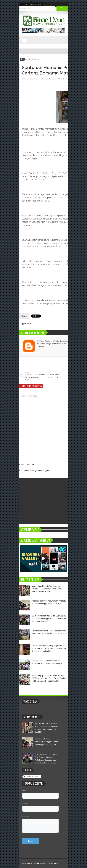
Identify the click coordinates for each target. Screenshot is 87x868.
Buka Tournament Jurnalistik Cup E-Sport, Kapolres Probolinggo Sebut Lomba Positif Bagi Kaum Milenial (49, 619)
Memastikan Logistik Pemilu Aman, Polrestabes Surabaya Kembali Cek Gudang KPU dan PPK (46, 589)
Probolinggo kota (33, 777)
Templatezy (56, 863)
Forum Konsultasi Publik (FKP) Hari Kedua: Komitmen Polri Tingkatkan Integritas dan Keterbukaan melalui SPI (49, 649)
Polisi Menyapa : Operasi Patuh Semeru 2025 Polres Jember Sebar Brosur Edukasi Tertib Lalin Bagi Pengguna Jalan (49, 678)
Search (62, 9)
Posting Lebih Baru (27, 465)
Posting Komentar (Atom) (40, 471)
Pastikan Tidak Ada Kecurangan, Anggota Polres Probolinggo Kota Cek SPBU (46, 742)
